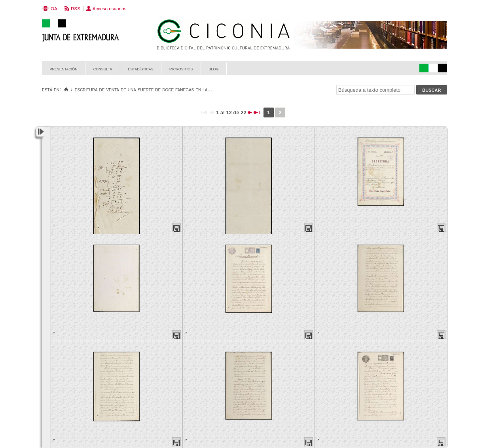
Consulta (103, 69)
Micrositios (181, 69)
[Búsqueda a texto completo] (375, 90)
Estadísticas (141, 69)
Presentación (64, 69)
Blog (213, 69)
